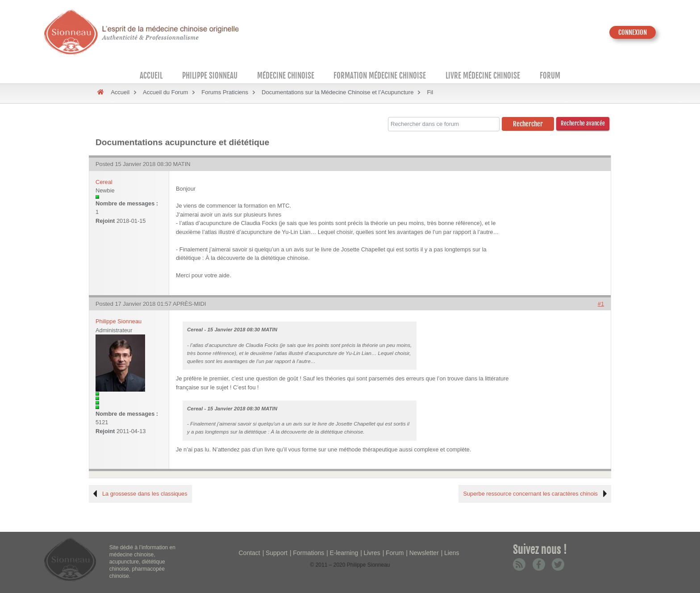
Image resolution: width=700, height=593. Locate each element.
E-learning (344, 553)
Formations (308, 553)
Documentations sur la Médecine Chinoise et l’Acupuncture (337, 92)
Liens (452, 553)
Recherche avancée (583, 123)
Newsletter (424, 553)
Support (277, 553)
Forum (550, 76)
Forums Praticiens (225, 92)
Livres (372, 553)
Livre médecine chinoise (483, 76)
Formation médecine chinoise (380, 76)
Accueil (151, 76)
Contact (250, 553)
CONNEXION (633, 32)
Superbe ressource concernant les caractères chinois (530, 494)
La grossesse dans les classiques (145, 494)
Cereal (104, 182)
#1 (601, 304)
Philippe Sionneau (210, 76)
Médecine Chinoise (286, 76)
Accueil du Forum (165, 92)
